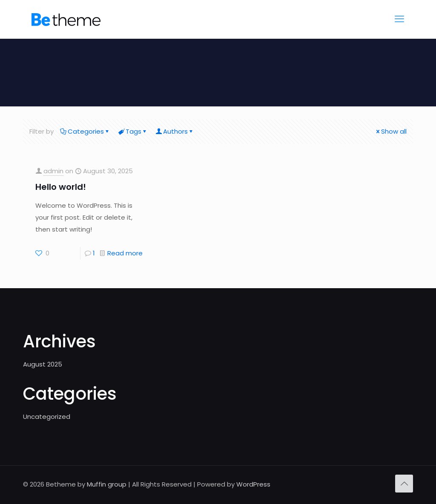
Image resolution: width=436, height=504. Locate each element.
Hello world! (61, 187)
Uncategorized (47, 417)
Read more (125, 253)
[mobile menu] (399, 19)
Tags (133, 131)
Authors (175, 131)
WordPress (253, 484)
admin (53, 171)
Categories (85, 131)
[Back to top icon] (404, 484)
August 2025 (43, 364)
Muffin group (107, 484)
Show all (391, 131)
